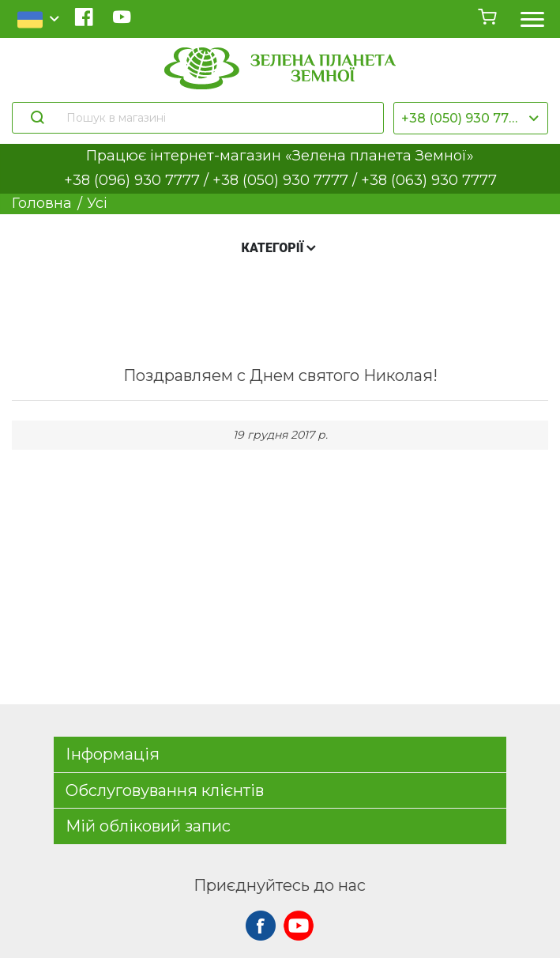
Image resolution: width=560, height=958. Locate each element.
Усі (97, 203)
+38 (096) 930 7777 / (138, 180)
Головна (42, 203)
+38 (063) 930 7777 (429, 180)
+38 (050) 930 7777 (463, 118)
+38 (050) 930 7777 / (287, 180)
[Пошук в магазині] (217, 118)
